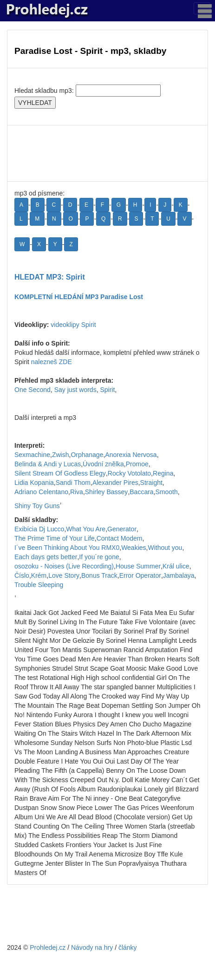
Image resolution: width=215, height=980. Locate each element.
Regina (163, 473)
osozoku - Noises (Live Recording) (64, 566)
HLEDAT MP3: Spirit (50, 277)
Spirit (107, 390)
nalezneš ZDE (52, 362)
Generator (122, 529)
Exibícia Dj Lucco (39, 529)
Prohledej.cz (48, 947)
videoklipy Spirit (73, 325)
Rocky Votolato (129, 473)
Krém (39, 575)
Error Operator (140, 575)
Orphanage (87, 455)
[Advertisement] (107, 153)
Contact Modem (120, 538)
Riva (77, 492)
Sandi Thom (73, 483)
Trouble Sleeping (39, 585)
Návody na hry (92, 947)
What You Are (86, 529)
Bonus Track (99, 575)
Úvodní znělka (103, 464)
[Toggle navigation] (202, 8)
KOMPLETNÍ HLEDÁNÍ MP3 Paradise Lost (79, 297)
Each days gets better (46, 557)
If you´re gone (99, 557)
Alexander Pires (115, 483)
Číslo (22, 575)
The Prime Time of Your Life (55, 538)
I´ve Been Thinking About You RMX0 (67, 548)
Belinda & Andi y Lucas (48, 464)
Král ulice (176, 566)
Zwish (61, 455)
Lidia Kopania (34, 483)
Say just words (75, 390)
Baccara (141, 492)
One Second (33, 390)
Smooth (167, 492)
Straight (151, 483)
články (128, 947)
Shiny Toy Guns (37, 506)
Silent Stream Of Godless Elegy (60, 473)
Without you (165, 548)
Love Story (64, 575)
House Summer (138, 566)
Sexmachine (32, 455)
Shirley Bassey (107, 492)
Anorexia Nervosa (131, 455)
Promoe (137, 464)
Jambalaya (179, 575)
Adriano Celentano (41, 492)
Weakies (134, 548)
